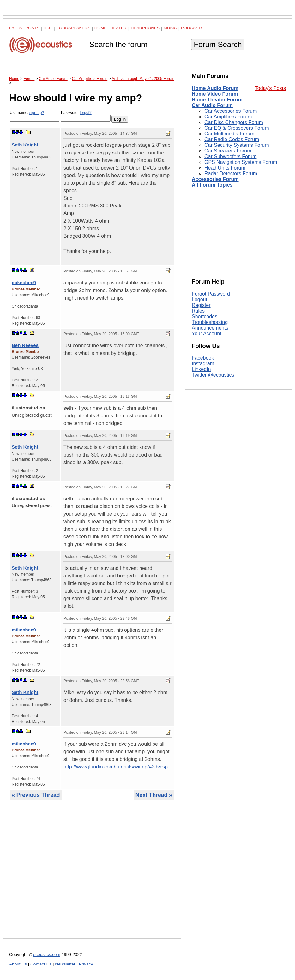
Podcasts (192, 28)
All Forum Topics (212, 185)
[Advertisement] (92, 874)
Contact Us (41, 964)
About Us (18, 964)
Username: (35, 116)
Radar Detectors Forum (231, 173)
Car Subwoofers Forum (230, 156)
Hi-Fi (48, 28)
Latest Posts (24, 28)
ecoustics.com (47, 955)
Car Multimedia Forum (229, 134)
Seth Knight (25, 145)
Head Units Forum (225, 168)
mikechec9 (24, 282)
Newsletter (65, 964)
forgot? (85, 113)
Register (201, 305)
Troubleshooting (210, 322)
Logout (199, 299)
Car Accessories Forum (231, 111)
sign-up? (37, 113)
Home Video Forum (215, 94)
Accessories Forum (215, 179)
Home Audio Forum (215, 88)
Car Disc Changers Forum (234, 122)
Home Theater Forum (217, 100)
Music (170, 28)
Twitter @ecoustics (213, 375)
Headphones (145, 28)
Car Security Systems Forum (237, 145)
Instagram (203, 364)
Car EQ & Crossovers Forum (237, 128)
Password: (86, 116)
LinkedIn (201, 369)
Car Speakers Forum (228, 151)
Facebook (203, 358)
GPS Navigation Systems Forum (241, 162)
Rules (198, 311)
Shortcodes (205, 317)
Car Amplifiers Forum (228, 117)
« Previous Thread (36, 795)
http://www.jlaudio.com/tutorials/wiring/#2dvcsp (116, 767)
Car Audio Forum (212, 105)
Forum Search (218, 44)
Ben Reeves (25, 345)
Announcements (210, 328)
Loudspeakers (74, 28)
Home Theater (111, 28)
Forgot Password (211, 294)
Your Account (207, 334)
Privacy (86, 964)
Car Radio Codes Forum (232, 139)
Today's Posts (270, 88)
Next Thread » (154, 795)
